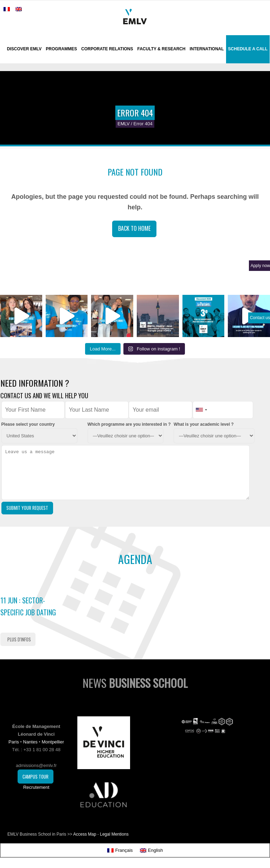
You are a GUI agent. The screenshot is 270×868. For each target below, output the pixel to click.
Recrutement (36, 787)
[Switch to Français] (120, 850)
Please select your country (28, 424)
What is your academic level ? (204, 424)
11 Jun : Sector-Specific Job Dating (28, 606)
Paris (14, 742)
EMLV (123, 124)
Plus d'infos (19, 639)
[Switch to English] (152, 850)
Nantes (30, 742)
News (135, 683)
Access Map (85, 834)
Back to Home (134, 228)
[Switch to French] (7, 9)
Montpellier (53, 742)
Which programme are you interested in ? (129, 424)
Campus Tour (36, 777)
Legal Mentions (114, 834)
